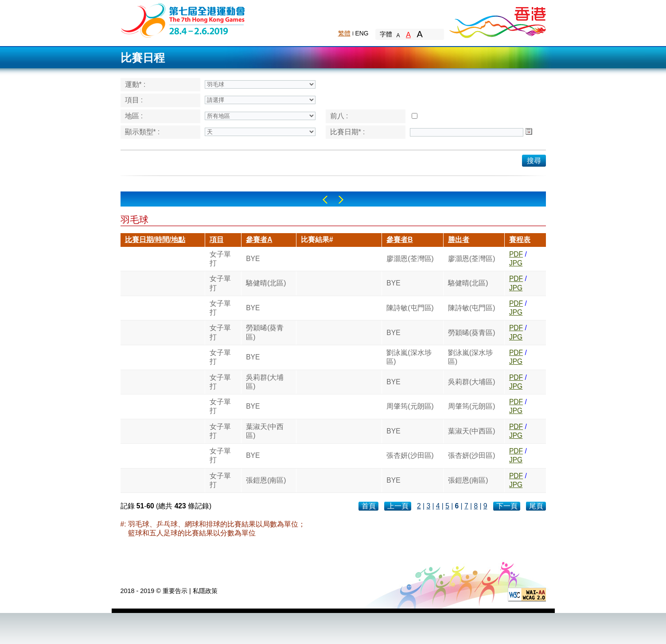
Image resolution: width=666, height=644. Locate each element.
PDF (516, 254)
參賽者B (399, 240)
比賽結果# (317, 240)
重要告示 (175, 591)
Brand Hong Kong (497, 20)
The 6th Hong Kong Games (183, 20)
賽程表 (520, 240)
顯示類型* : (142, 132)
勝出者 (459, 240)
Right (341, 200)
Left (325, 200)
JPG (516, 263)
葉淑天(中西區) (265, 431)
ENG (362, 33)
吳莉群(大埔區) (265, 382)
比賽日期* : (348, 132)
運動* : (135, 84)
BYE (253, 259)
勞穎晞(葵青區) (265, 332)
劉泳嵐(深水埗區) (409, 357)
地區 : (134, 116)
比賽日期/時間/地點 (155, 240)
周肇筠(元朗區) (410, 406)
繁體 (344, 33)
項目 (217, 240)
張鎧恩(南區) (266, 480)
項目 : (134, 100)
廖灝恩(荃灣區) (410, 259)
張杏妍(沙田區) (410, 455)
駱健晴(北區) (266, 283)
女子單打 (220, 259)
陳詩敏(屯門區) (410, 308)
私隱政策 (205, 591)
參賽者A (259, 240)
